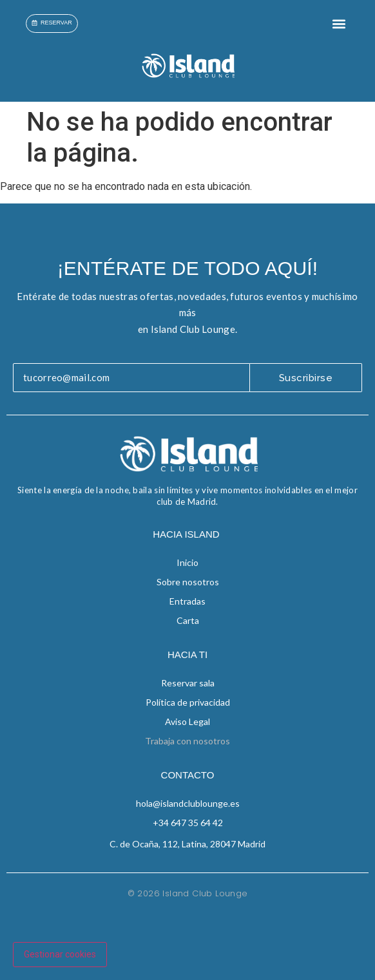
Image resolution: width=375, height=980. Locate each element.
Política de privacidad (188, 702)
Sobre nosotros (188, 582)
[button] (339, 24)
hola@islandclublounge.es (188, 803)
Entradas (187, 601)
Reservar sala (188, 683)
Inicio (187, 562)
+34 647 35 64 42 (188, 823)
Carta (188, 620)
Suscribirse (306, 378)
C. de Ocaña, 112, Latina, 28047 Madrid (187, 844)
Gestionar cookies (60, 954)
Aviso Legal (187, 721)
